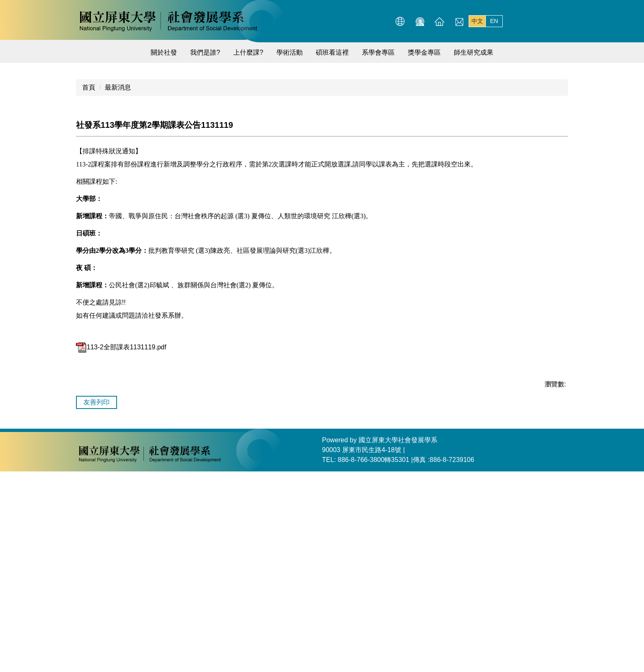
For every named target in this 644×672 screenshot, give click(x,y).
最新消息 (118, 288)
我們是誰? (205, 52)
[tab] (485, 252)
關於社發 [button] (164, 52)
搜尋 (560, 21)
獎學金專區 (424, 52)
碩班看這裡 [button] (332, 52)
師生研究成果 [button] (474, 52)
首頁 (89, 288)
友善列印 (97, 603)
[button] (86, 162)
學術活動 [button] (290, 52)
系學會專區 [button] (378, 52)
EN (494, 21)
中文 (477, 21)
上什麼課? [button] (248, 52)
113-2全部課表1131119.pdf (121, 548)
